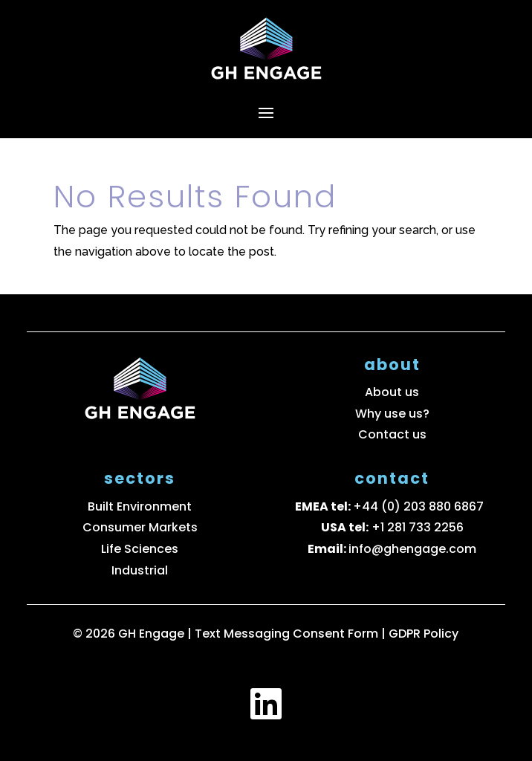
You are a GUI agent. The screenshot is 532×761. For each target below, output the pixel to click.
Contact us (392, 434)
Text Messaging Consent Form (288, 634)
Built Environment (140, 506)
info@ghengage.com (412, 549)
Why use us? (392, 414)
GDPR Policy (424, 634)
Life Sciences (140, 549)
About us (392, 392)
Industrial (140, 570)
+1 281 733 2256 (418, 527)
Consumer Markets (140, 527)
